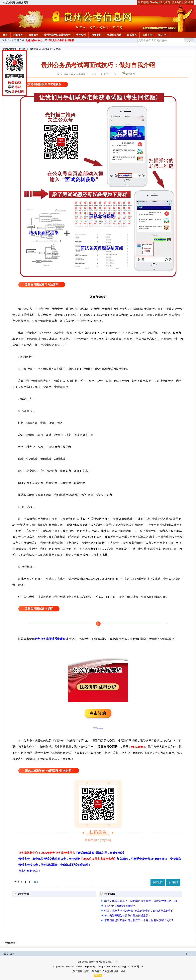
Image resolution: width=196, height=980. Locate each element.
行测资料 (96, 35)
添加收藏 (188, 2)
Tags (11, 954)
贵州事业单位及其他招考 (57, 35)
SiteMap (154, 2)
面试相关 (132, 35)
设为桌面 (165, 2)
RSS (5, 954)
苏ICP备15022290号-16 (130, 967)
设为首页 (177, 2)
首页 (5, 35)
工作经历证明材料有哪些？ (120, 906)
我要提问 (130, 74)
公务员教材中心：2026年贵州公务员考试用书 (50, 40)
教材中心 (163, 35)
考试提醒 (173, 882)
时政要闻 (18, 35)
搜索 (189, 41)
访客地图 (143, 2)
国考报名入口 (9, 40)
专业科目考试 (114, 35)
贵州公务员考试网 (29, 49)
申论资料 (81, 35)
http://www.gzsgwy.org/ (83, 967)
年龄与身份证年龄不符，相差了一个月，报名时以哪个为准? (139, 920)
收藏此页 (158, 882)
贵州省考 (34, 35)
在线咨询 (147, 35)
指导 (58, 49)
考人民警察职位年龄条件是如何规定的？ (128, 915)
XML (123, 971)
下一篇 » (34, 882)
